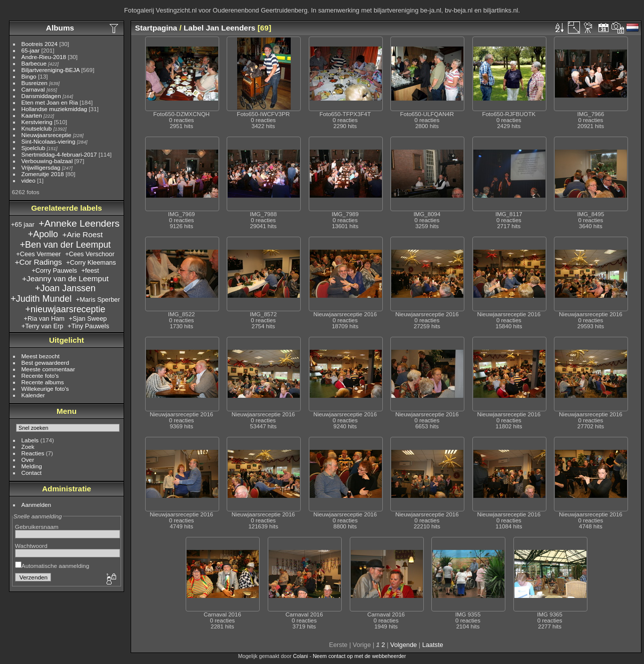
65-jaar (31, 50)
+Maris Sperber (98, 299)
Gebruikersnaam (37, 527)
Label (194, 28)
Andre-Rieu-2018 (44, 57)
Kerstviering (37, 122)
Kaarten (32, 115)
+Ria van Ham (44, 318)
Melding (32, 466)
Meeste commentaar (48, 369)
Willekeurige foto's (45, 389)
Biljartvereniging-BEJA (51, 70)
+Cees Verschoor (90, 254)
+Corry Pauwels (54, 270)
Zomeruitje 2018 (43, 174)
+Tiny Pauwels (88, 326)
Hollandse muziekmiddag (54, 109)
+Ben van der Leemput (66, 245)
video (29, 180)
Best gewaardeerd (46, 363)
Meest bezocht (41, 356)
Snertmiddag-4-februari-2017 (59, 154)
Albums (60, 28)
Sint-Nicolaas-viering (49, 141)
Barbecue (34, 63)
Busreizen (35, 83)
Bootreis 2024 (40, 44)
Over (28, 460)
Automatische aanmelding (52, 566)
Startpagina (156, 28)
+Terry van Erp (43, 326)
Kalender (33, 395)
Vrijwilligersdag (41, 167)
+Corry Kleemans (91, 262)
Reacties (33, 453)
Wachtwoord (31, 546)
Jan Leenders (230, 28)
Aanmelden (37, 505)
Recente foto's (40, 376)
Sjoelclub (34, 148)
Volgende (404, 645)
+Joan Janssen (65, 288)
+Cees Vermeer (38, 254)
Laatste (433, 645)
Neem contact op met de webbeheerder (359, 656)
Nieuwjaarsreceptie (47, 135)
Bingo (29, 76)
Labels (30, 440)
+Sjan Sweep (88, 318)
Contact (32, 473)
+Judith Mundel (41, 299)
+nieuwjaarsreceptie (66, 309)
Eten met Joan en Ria (50, 102)
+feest (90, 270)
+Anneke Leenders (79, 223)
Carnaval (33, 89)
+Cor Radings (38, 262)
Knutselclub (37, 128)
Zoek (28, 447)
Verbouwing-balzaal (47, 161)
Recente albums (43, 382)
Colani (300, 656)
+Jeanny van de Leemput (65, 278)
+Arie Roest (83, 234)
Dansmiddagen (41, 96)
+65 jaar (23, 224)
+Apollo (43, 234)
